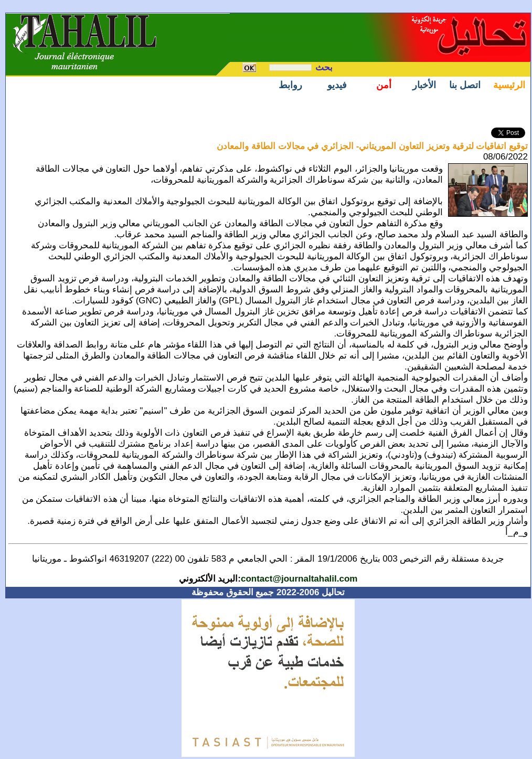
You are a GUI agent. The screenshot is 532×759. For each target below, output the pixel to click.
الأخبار (424, 85)
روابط (290, 85)
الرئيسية (509, 85)
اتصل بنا (465, 85)
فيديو (337, 85)
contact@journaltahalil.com (299, 579)
